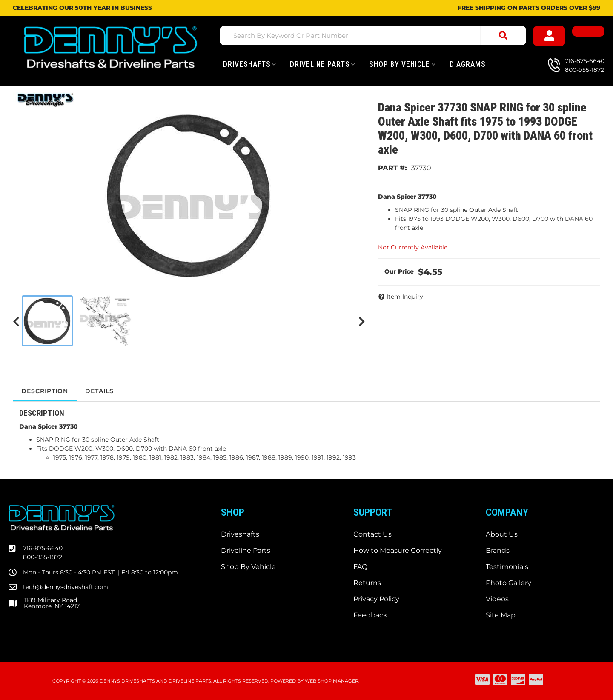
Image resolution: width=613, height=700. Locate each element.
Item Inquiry (405, 297)
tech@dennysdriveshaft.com (66, 587)
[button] (373, 36)
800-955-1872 (43, 557)
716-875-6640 (43, 548)
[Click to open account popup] (549, 36)
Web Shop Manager (332, 681)
